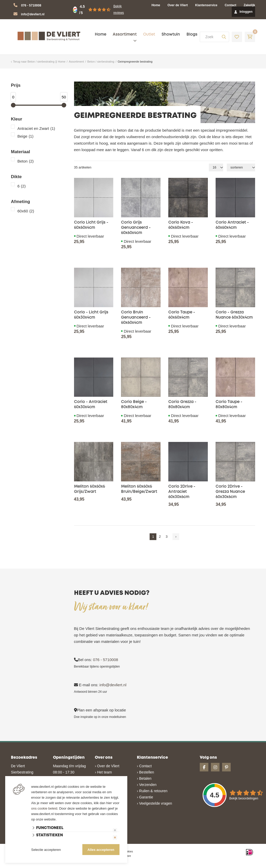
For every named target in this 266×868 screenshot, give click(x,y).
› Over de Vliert (107, 766)
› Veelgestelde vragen (154, 803)
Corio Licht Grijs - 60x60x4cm (91, 225)
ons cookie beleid (44, 808)
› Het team (103, 772)
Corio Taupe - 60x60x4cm (182, 315)
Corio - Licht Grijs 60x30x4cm (91, 315)
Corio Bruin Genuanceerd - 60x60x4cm (136, 318)
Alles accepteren (101, 850)
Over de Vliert (178, 5)
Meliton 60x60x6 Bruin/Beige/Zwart (139, 489)
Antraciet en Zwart (36, 129)
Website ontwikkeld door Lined (93, 866)
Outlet (149, 35)
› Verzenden (147, 785)
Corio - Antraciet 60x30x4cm (91, 405)
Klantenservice (206, 5)
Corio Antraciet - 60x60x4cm (232, 225)
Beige (25, 136)
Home (156, 5)
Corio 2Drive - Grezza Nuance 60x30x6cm (230, 492)
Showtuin (171, 35)
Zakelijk (249, 5)
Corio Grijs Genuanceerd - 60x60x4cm (136, 228)
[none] (224, 37)
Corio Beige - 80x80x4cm (134, 405)
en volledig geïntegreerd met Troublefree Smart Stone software (153, 866)
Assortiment (125, 35)
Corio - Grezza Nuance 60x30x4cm (234, 315)
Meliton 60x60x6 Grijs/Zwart (89, 489)
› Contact (144, 766)
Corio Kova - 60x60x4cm (181, 225)
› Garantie (145, 797)
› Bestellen (145, 772)
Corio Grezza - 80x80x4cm (182, 405)
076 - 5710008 (31, 5)
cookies (128, 851)
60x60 (26, 211)
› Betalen (144, 778)
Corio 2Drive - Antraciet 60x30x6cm (182, 492)
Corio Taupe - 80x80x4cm (229, 405)
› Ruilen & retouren (152, 791)
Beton (26, 161)
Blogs (192, 35)
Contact (231, 5)
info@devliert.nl (33, 14)
